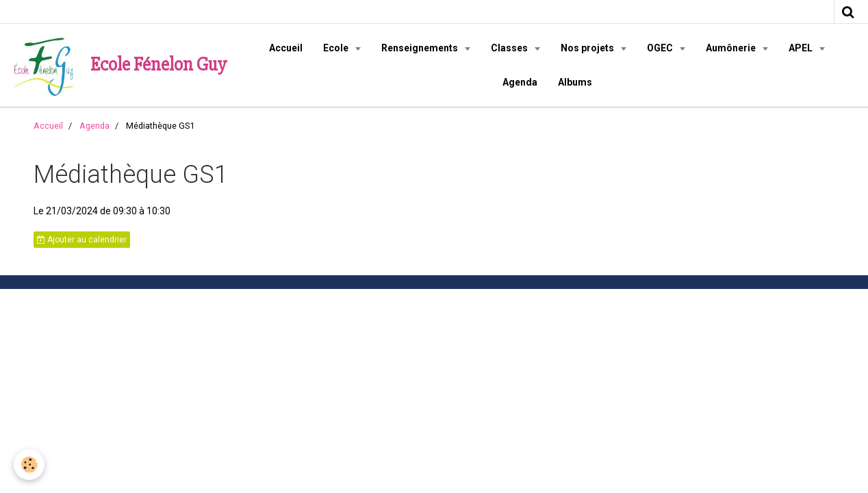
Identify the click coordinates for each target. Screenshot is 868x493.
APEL (802, 48)
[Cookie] (29, 465)
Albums (575, 82)
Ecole (337, 48)
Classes (510, 48)
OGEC (661, 48)
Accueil (286, 48)
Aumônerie (732, 48)
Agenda (520, 82)
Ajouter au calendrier (82, 240)
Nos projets (588, 48)
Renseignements (421, 48)
